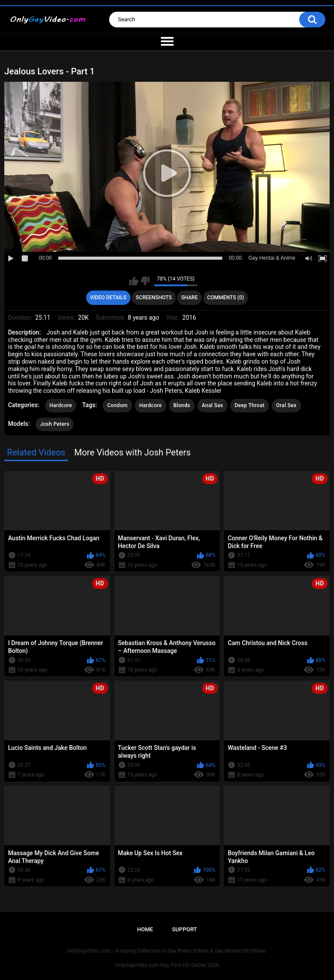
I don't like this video (145, 281)
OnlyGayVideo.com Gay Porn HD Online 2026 (167, 965)
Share (190, 298)
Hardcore (61, 405)
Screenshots (154, 298)
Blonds (182, 405)
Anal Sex (212, 405)
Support (184, 929)
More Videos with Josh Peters (133, 452)
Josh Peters (55, 424)
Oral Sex (286, 405)
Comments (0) (225, 298)
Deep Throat (249, 405)
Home (145, 929)
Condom (117, 405)
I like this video (134, 281)
